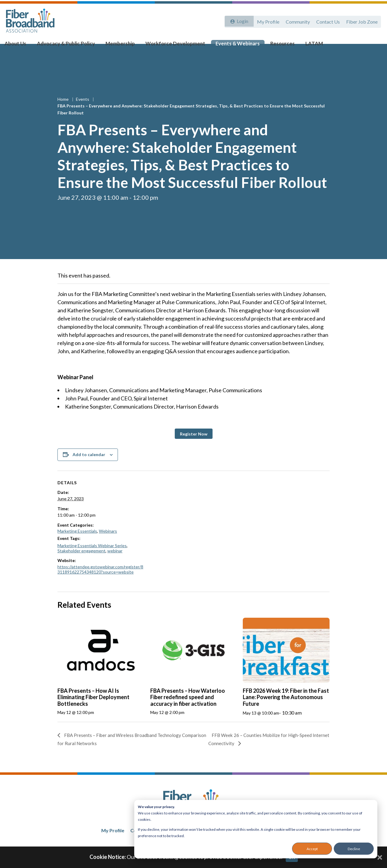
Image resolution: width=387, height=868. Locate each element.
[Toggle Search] (374, 46)
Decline (354, 849)
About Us (21, 46)
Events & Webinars (230, 46)
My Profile (265, 20)
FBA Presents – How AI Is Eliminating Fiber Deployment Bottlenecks (93, 709)
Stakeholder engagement (81, 562)
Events (83, 111)
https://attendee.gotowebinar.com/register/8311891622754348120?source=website (100, 581)
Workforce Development (171, 46)
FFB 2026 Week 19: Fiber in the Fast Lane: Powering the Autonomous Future (286, 709)
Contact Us (327, 20)
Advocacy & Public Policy (68, 46)
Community (296, 20)
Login (241, 20)
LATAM (302, 46)
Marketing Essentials (77, 543)
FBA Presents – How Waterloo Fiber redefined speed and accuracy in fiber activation (188, 709)
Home (63, 111)
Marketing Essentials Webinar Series (92, 557)
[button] (194, 446)
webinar (115, 562)
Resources (273, 46)
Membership (119, 46)
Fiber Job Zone (362, 20)
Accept (312, 849)
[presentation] (101, 662)
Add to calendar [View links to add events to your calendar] (89, 466)
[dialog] (256, 829)
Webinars (108, 543)
